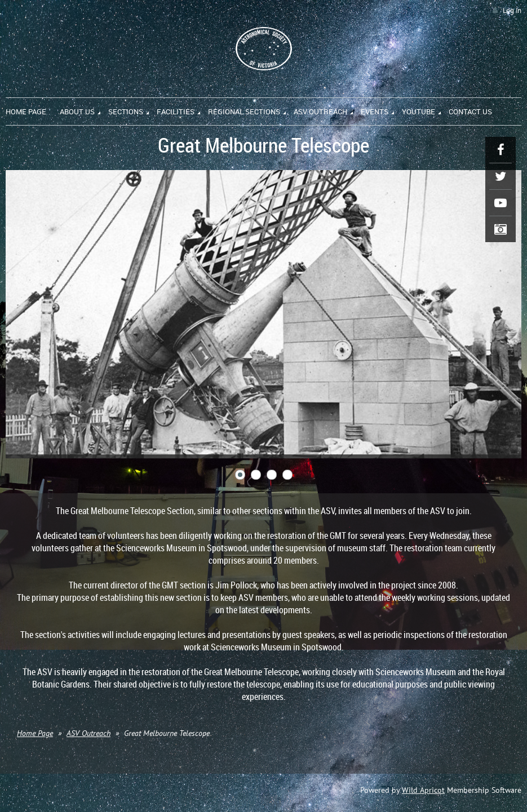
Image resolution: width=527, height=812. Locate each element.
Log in (512, 10)
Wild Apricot (423, 790)
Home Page (35, 733)
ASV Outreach (88, 733)
